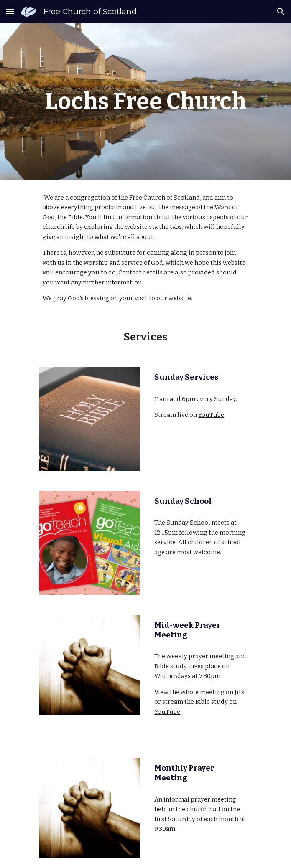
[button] (10, 11)
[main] (145, 102)
